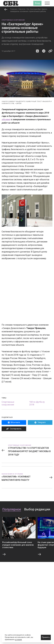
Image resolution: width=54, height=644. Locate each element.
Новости (22, 9)
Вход (37, 3)
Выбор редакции (37, 509)
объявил (6, 119)
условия (18, 640)
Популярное (12, 509)
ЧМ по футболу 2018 (37, 403)
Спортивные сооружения (13, 20)
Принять (46, 637)
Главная (14, 9)
